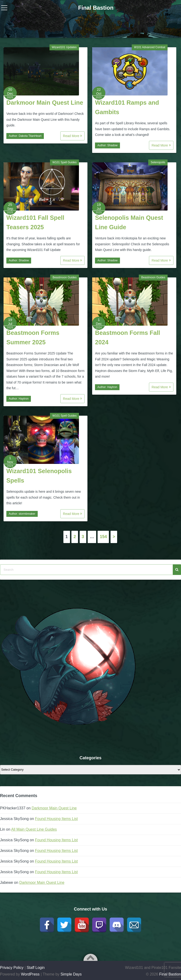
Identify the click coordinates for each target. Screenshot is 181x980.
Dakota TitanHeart (30, 136)
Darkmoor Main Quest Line (45, 103)
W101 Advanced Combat (150, 47)
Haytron (24, 399)
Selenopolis (158, 162)
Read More (72, 136)
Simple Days (71, 974)
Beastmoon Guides (65, 277)
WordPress (30, 974)
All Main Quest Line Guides (34, 829)
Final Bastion (96, 8)
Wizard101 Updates (64, 47)
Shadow (112, 145)
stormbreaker (27, 514)
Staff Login (36, 968)
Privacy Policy (12, 968)
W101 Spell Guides (64, 162)
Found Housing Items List (56, 819)
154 (103, 537)
